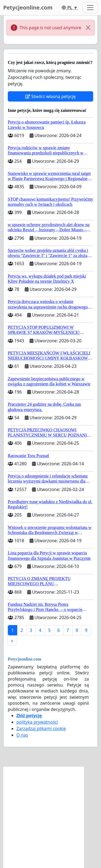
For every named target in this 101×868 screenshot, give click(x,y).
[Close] (88, 28)
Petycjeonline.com (28, 7)
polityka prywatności (37, 722)
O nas (22, 735)
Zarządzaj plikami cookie (41, 729)
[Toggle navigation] (90, 8)
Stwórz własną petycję (50, 96)
